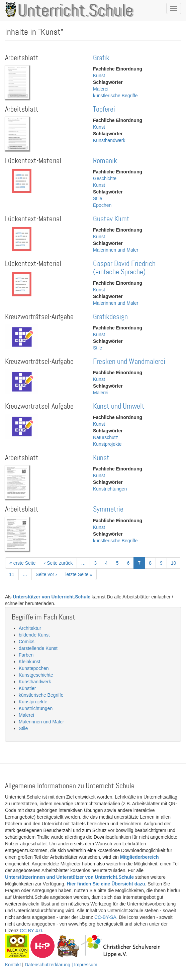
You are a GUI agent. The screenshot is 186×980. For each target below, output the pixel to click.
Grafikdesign (110, 317)
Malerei (101, 89)
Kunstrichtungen (110, 489)
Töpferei (104, 109)
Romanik (105, 161)
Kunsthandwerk (109, 140)
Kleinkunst (30, 662)
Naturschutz (106, 437)
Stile (98, 198)
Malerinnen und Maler (116, 250)
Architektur (30, 628)
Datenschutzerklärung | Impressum (61, 965)
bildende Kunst (34, 635)
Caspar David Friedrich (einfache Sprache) (124, 268)
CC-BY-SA (105, 917)
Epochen (102, 205)
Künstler (27, 688)
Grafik (101, 58)
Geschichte (105, 178)
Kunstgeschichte (36, 675)
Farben (26, 655)
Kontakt (13, 965)
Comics (27, 642)
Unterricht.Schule (75, 11)
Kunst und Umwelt (119, 406)
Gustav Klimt (111, 219)
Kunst (99, 76)
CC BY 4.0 (31, 931)
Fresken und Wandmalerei (129, 362)
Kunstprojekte (107, 444)
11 (14, 574)
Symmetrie (108, 509)
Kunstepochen (34, 668)
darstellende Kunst (38, 648)
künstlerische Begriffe (115, 96)
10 (176, 563)
